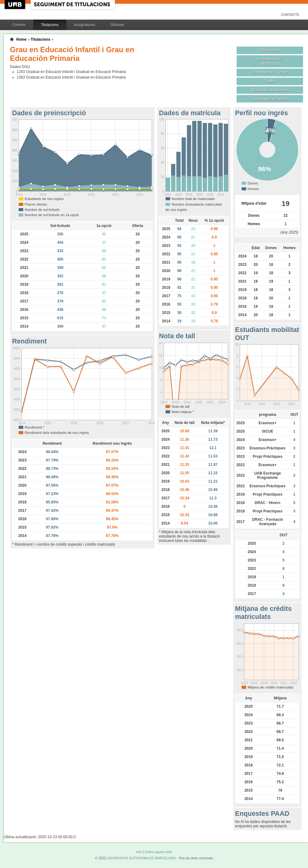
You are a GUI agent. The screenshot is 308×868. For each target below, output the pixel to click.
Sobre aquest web (158, 852)
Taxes (270, 81)
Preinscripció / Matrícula (270, 61)
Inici (139, 852)
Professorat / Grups (270, 72)
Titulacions (50, 25)
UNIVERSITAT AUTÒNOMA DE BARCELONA (141, 858)
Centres (19, 25)
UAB (16, 5)
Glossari (117, 25)
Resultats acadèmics (270, 90)
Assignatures (85, 25)
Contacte (290, 15)
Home (21, 39)
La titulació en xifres (270, 99)
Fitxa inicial (270, 50)
